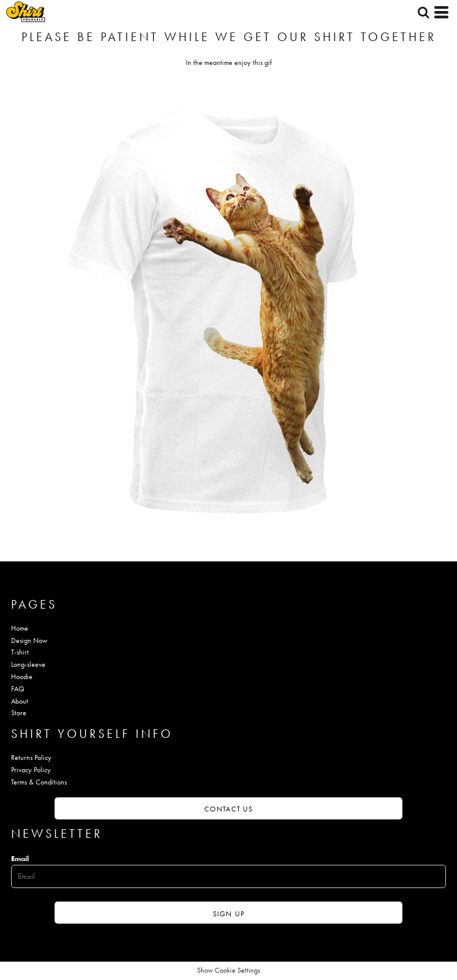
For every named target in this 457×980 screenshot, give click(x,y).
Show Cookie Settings (228, 970)
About (20, 701)
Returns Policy (31, 758)
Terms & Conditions (39, 782)
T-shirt (20, 652)
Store (19, 713)
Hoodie (22, 677)
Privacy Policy (31, 770)
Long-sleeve (28, 664)
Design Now (29, 640)
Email (20, 859)
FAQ (18, 689)
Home (20, 628)
